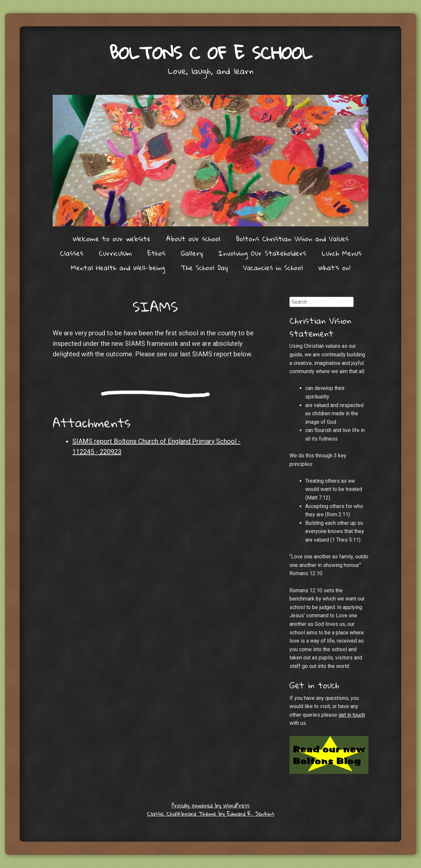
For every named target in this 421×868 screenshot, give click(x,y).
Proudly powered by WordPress (211, 805)
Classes (72, 253)
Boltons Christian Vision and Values (292, 239)
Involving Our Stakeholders (262, 253)
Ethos (156, 253)
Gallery (192, 253)
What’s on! (334, 268)
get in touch (352, 715)
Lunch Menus (342, 253)
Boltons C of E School (211, 52)
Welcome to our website (112, 239)
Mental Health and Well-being (118, 268)
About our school (193, 239)
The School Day (204, 268)
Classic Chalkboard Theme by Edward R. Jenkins (211, 814)
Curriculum (115, 253)
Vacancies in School (273, 268)
